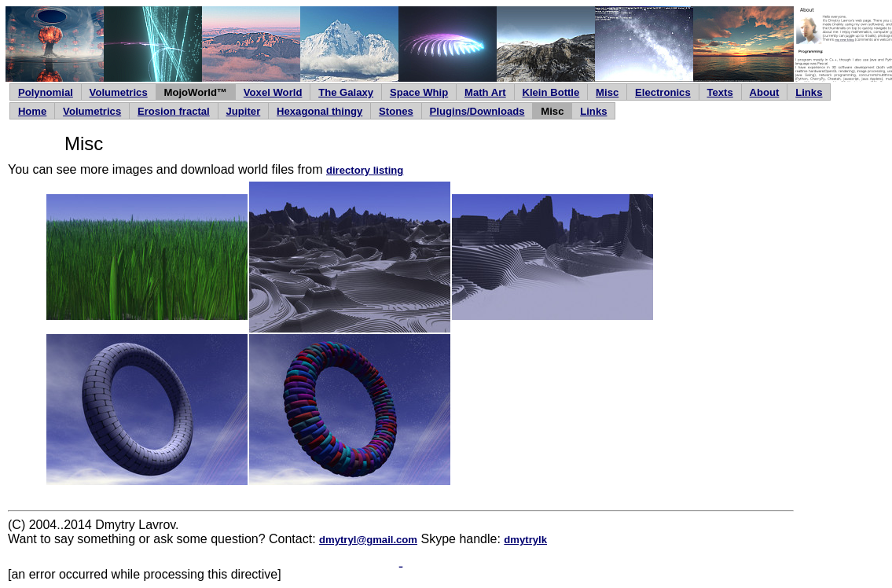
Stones (396, 111)
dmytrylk (525, 540)
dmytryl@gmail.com (368, 540)
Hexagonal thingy (319, 111)
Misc (607, 92)
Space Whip (419, 92)
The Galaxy (346, 92)
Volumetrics (119, 92)
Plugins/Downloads (477, 111)
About (765, 92)
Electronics (663, 92)
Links (809, 92)
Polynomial (46, 92)
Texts (720, 92)
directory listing (365, 170)
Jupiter (244, 111)
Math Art (485, 92)
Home (32, 111)
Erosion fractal (174, 111)
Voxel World (273, 92)
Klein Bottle (551, 92)
